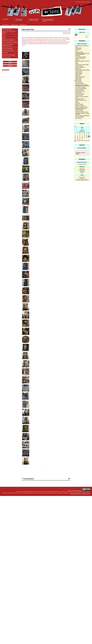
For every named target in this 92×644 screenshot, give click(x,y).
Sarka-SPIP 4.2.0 (17, 493)
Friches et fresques (79, 82)
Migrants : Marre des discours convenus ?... (34, 20)
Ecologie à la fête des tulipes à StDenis (83, 70)
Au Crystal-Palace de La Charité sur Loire (82, 46)
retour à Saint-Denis (79, 111)
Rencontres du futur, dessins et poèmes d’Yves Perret (81, 109)
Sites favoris (5, 53)
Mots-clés (10, 66)
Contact (83, 2)
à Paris (77, 51)
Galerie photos (14, 25)
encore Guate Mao (79, 72)
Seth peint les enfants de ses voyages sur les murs (82, 114)
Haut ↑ (89, 494)
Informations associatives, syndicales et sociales (8, 45)
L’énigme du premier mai (80, 91)
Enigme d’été (78, 76)
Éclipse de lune (78, 69)
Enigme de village (79, 78)
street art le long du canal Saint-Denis (82, 116)
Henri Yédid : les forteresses (81, 87)
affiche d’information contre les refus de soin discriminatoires (82, 54)
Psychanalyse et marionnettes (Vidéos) (9, 32)
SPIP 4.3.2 (11, 493)
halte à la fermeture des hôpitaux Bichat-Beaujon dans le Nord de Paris (82, 85)
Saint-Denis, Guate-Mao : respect (82, 112)
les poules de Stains (79, 95)
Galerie (10, 64)
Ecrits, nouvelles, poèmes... (8, 50)
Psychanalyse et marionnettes (19, 20)
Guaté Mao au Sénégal (80, 84)
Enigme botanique (79, 73)
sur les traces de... (79, 118)
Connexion (88, 2)
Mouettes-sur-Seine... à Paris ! (81, 100)
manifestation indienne (80, 99)
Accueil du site (5, 25)
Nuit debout (78, 103)
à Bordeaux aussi (79, 48)
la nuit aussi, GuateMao (80, 94)
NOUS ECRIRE (5, 19)
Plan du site (78, 2)
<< (76, 127)
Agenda (10, 62)
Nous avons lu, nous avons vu (9, 55)
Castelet (77, 63)
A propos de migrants (79, 52)
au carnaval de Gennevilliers (81, 57)
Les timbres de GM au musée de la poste (82, 97)
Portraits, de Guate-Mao (80, 106)
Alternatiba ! (78, 56)
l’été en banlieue (78, 93)
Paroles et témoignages (7, 48)
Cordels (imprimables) (7, 29)
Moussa (77, 102)
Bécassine (77, 60)
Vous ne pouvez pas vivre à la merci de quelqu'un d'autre (49, 20)
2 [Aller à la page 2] (89, 120)
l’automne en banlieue (80, 90)
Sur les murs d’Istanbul (80, 117)
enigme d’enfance (79, 74)
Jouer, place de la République (81, 89)
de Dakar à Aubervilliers (80, 67)
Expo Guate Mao (23, 25)
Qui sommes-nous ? (7, 57)
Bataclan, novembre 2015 (80, 58)
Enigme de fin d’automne (80, 77)
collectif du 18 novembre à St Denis (82, 65)
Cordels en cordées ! (79, 66)
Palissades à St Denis (79, 104)
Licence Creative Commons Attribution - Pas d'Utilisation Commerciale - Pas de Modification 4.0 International (66, 492)
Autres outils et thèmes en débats (10, 42)
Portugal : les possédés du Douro (81, 107)
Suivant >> (50, 467)
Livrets (4, 35)
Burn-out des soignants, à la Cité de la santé (82, 62)
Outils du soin (68, 34)
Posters (4, 38)
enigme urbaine (78, 80)
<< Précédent (43, 467)
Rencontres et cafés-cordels (8, 40)
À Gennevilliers (78, 49)
